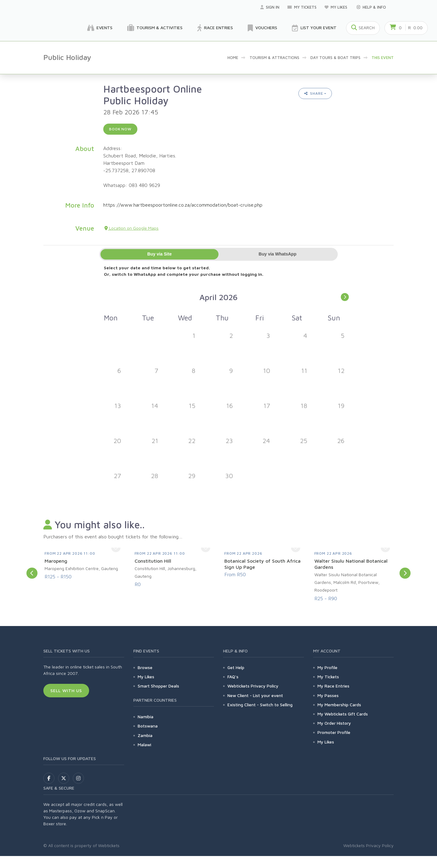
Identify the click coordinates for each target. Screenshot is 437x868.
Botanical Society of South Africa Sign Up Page (262, 564)
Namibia (146, 717)
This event (383, 57)
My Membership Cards (339, 705)
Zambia (145, 735)
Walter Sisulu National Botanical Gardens (351, 564)
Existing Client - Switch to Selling (260, 705)
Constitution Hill (153, 561)
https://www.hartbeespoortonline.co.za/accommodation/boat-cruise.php (183, 205)
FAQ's (233, 677)
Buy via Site (159, 254)
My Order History (334, 723)
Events (100, 28)
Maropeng (56, 561)
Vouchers (262, 28)
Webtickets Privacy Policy (253, 686)
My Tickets (302, 7)
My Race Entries (333, 686)
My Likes (337, 7)
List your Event (314, 28)
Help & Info (371, 7)
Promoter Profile (334, 732)
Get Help (236, 667)
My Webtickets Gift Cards (343, 714)
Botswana (148, 726)
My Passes (328, 695)
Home (233, 57)
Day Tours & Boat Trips (335, 57)
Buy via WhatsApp (278, 254)
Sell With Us (66, 690)
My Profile (327, 667)
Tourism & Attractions (274, 57)
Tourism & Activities (155, 28)
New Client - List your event (255, 695)
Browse (145, 667)
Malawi (144, 745)
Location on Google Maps (132, 228)
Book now (120, 129)
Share (314, 93)
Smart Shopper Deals (158, 686)
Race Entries (215, 28)
